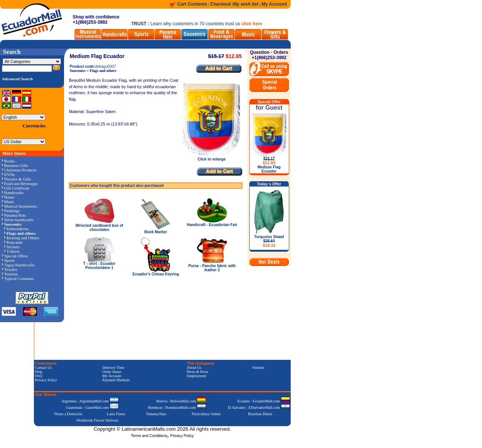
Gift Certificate (16, 188)
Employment (197, 376)
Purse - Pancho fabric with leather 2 (212, 268)
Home (8, 197)
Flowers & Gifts (17, 179)
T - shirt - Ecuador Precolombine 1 (99, 266)
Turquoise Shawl (269, 241)
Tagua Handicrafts (18, 265)
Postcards (13, 242)
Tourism (10, 274)
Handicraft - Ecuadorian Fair (212, 225)
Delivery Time (113, 368)
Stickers (12, 247)
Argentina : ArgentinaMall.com (90, 401)
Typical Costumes (18, 278)
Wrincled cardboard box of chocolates (100, 228)
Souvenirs (78, 71)
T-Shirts (12, 251)
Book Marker (156, 232)
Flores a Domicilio (68, 414)
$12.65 (269, 163)
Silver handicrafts (18, 220)
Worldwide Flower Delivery (98, 420)
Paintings (11, 211)
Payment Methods (116, 380)
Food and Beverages (20, 183)
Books (8, 161)
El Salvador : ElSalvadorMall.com (259, 407)
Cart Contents (192, 4)
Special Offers (15, 256)
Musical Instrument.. (20, 206)
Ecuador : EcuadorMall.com (264, 401)
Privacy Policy (46, 380)
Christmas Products (19, 170)
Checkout (221, 4)
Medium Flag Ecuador (269, 169)
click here (252, 24)
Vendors (258, 368)
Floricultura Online (206, 414)
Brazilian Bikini (260, 414)
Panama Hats (14, 215)
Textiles (10, 269)
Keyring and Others (22, 238)
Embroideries (16, 229)
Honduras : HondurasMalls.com (177, 407)
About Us (194, 368)
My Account (274, 4)
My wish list (246, 4)
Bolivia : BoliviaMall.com (181, 401)
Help (39, 372)
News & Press (198, 372)
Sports (8, 260)
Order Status (112, 372)
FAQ (39, 376)
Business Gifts (15, 165)
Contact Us (43, 368)
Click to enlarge (212, 157)
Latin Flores (116, 414)
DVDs (8, 174)
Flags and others (103, 71)
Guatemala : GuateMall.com (92, 407)
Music (8, 202)
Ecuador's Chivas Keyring (156, 274)
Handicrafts (13, 193)
